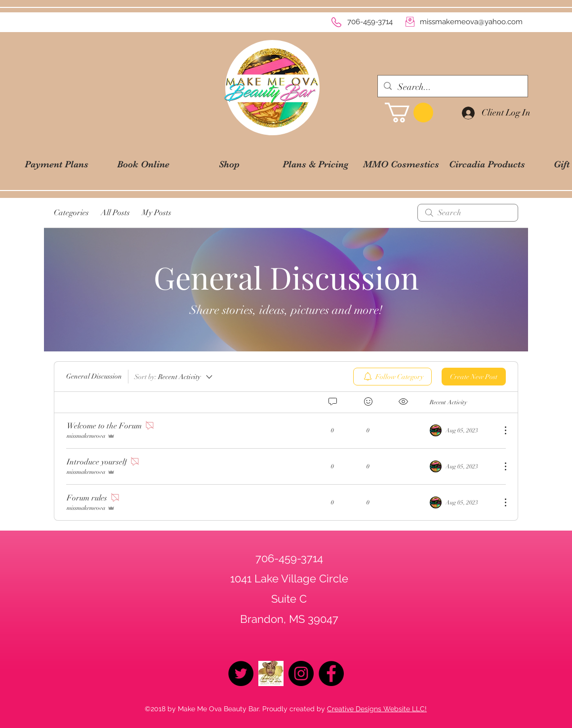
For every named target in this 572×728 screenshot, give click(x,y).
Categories (71, 213)
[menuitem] (392, 377)
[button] (409, 113)
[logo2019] (271, 673)
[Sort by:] (174, 377)
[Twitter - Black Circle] (241, 673)
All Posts (115, 213)
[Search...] (452, 87)
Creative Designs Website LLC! (377, 709)
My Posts (157, 213)
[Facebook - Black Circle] (331, 673)
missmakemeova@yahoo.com (471, 22)
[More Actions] (500, 430)
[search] (468, 213)
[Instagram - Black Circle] (301, 673)
